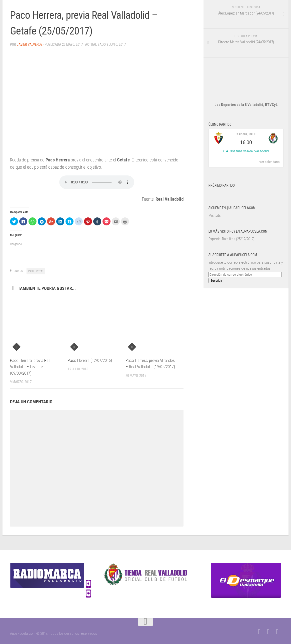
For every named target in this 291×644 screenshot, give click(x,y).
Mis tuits (215, 215)
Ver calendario (269, 162)
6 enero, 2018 (246, 134)
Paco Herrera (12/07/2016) (90, 360)
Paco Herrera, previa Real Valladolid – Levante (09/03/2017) (31, 367)
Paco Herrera (36, 271)
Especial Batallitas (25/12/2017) (231, 239)
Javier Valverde (30, 44)
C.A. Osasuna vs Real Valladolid (246, 151)
